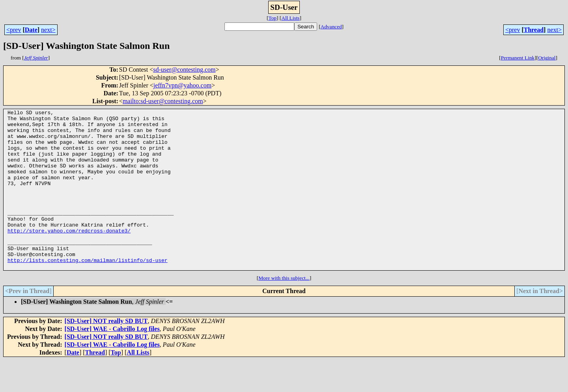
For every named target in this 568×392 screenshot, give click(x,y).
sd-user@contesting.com (184, 70)
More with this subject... (284, 310)
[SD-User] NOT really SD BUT (106, 353)
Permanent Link (518, 58)
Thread (534, 30)
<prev (14, 30)
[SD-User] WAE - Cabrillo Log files (112, 361)
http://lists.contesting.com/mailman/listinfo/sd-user (88, 291)
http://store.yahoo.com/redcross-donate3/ (69, 255)
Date (31, 30)
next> (48, 30)
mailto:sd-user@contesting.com (163, 101)
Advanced (331, 27)
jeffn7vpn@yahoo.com (182, 85)
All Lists (290, 18)
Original (547, 58)
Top (272, 18)
